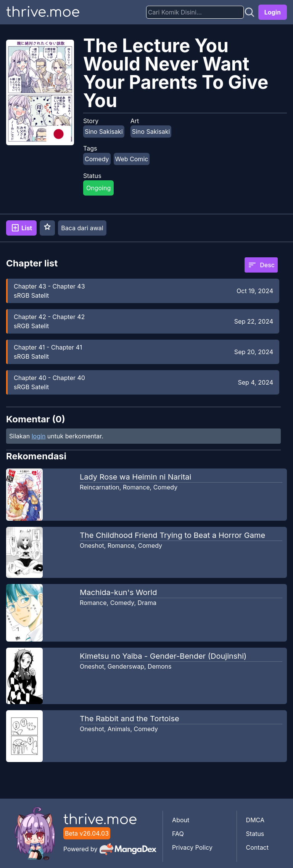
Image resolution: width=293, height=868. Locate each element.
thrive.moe (43, 12)
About (181, 820)
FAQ (178, 834)
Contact (257, 847)
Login (273, 12)
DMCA (255, 820)
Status (255, 834)
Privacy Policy (192, 847)
